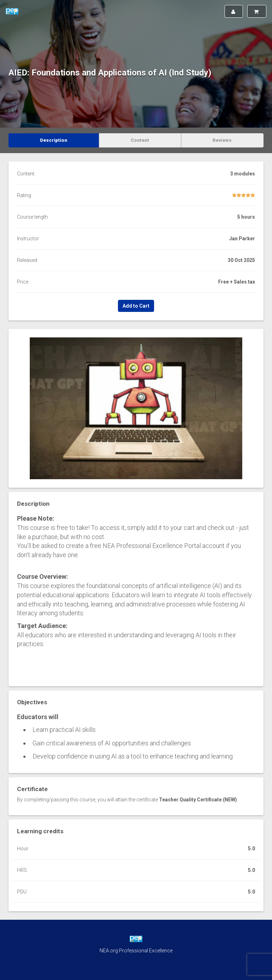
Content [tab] (140, 140)
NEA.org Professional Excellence (136, 951)
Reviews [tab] (222, 140)
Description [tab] (54, 140)
